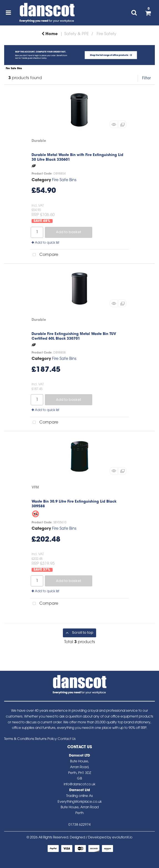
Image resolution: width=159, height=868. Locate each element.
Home (50, 34)
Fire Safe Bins (64, 180)
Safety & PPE (77, 34)
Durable (39, 141)
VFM (35, 488)
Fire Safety (107, 34)
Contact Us (67, 739)
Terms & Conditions (19, 739)
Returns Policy (46, 739)
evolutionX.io (122, 838)
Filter (146, 78)
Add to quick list (45, 243)
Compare (44, 255)
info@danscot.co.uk (79, 784)
